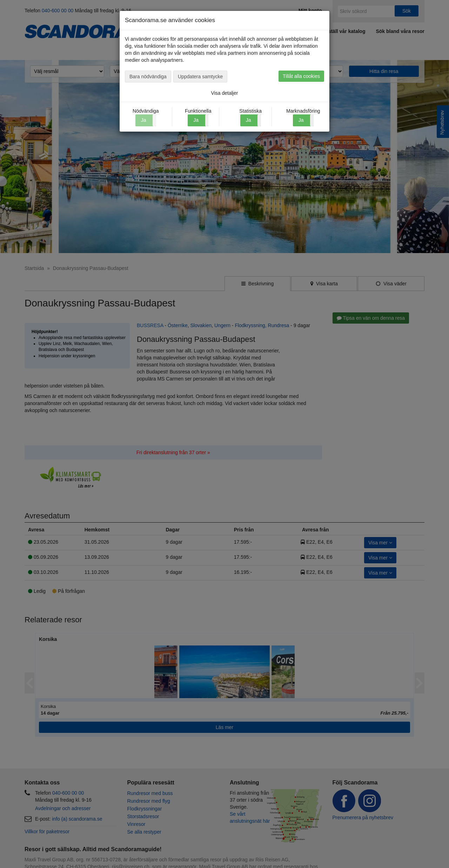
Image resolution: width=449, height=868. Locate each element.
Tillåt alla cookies (301, 76)
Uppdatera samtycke (200, 77)
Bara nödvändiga (148, 77)
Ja (196, 120)
